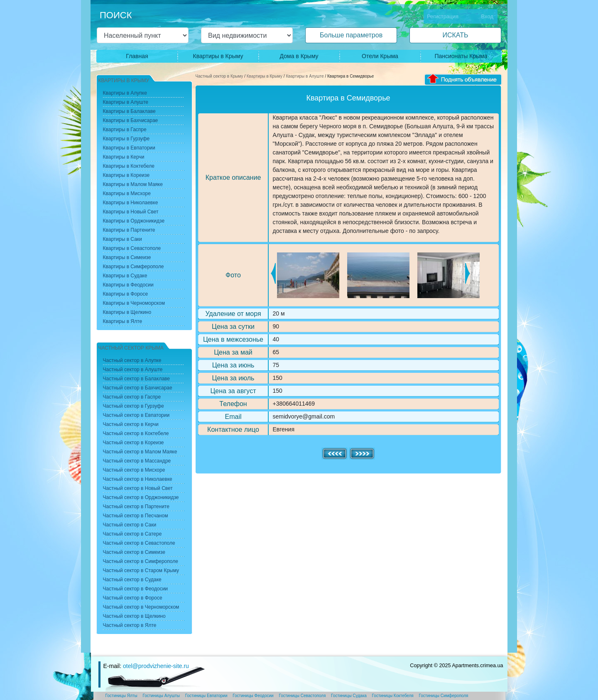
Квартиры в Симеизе (127, 257)
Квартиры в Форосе (126, 294)
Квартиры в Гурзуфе (126, 139)
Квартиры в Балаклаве (129, 111)
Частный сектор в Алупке (132, 360)
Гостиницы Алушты (161, 696)
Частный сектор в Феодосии (136, 589)
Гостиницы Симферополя (444, 696)
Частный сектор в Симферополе (141, 561)
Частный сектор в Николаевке (138, 479)
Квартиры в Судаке (125, 276)
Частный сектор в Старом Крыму (141, 570)
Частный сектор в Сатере (132, 534)
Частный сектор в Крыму (219, 76)
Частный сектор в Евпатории (136, 415)
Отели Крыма (380, 56)
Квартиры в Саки (123, 239)
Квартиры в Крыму (218, 56)
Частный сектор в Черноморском (141, 607)
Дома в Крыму (299, 56)
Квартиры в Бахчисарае (131, 120)
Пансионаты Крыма (461, 56)
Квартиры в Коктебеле (129, 166)
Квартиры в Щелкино (127, 312)
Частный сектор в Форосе (133, 598)
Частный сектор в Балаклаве (136, 379)
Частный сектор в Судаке (132, 580)
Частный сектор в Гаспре (132, 397)
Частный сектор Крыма (131, 348)
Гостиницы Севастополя (302, 696)
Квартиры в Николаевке (131, 203)
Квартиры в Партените (129, 230)
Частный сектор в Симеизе (134, 552)
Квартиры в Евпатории (129, 148)
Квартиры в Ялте (123, 321)
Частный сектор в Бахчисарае (138, 388)
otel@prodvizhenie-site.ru (156, 666)
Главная (137, 56)
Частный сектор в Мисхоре (134, 470)
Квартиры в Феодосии (128, 285)
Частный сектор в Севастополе (139, 543)
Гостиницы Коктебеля (393, 696)
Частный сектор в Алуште (133, 370)
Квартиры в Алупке (125, 93)
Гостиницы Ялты (121, 696)
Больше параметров (351, 35)
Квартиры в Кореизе (126, 175)
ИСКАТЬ (455, 35)
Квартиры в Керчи (124, 157)
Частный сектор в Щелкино (134, 616)
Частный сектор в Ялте (130, 625)
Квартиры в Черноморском (134, 303)
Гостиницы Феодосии (253, 696)
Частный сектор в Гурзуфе (134, 406)
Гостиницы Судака (349, 696)
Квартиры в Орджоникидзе (134, 221)
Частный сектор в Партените (136, 507)
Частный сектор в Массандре (137, 461)
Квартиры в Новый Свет (131, 212)
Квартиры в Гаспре (125, 130)
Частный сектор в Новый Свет (138, 488)
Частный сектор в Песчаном (136, 516)
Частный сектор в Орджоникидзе (141, 497)
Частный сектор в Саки (130, 525)
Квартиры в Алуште (305, 76)
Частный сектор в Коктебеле (136, 433)
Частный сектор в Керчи (131, 424)
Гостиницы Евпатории (206, 696)
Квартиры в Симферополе (134, 267)
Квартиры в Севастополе (132, 248)
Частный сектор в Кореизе (134, 443)
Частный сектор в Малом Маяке (140, 452)
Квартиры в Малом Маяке (133, 184)
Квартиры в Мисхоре (127, 193)
